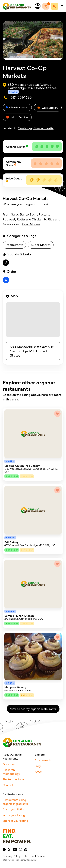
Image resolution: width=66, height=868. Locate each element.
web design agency (18, 860)
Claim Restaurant (17, 107)
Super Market (41, 245)
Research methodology (11, 772)
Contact (8, 785)
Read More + (31, 224)
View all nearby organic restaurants (33, 709)
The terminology (13, 779)
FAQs (38, 771)
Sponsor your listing (15, 820)
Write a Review (48, 107)
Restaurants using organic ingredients (15, 802)
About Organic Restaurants (12, 756)
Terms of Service (36, 856)
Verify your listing (14, 815)
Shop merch (43, 760)
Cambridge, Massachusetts (36, 128)
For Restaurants (13, 794)
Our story (9, 764)
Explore (40, 754)
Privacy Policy (12, 856)
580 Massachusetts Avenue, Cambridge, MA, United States (32, 351)
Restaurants (14, 245)
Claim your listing (14, 809)
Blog (38, 766)
